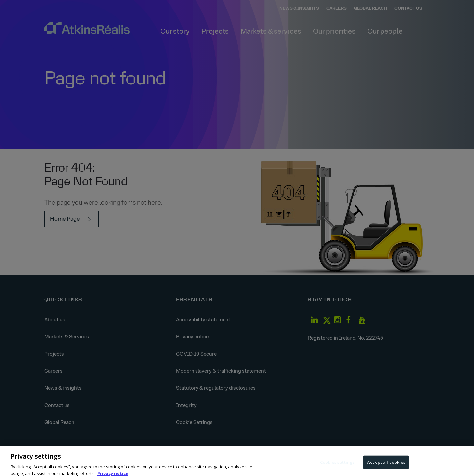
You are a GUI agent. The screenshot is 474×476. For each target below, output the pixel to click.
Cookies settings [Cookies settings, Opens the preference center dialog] (337, 466)
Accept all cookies (386, 466)
